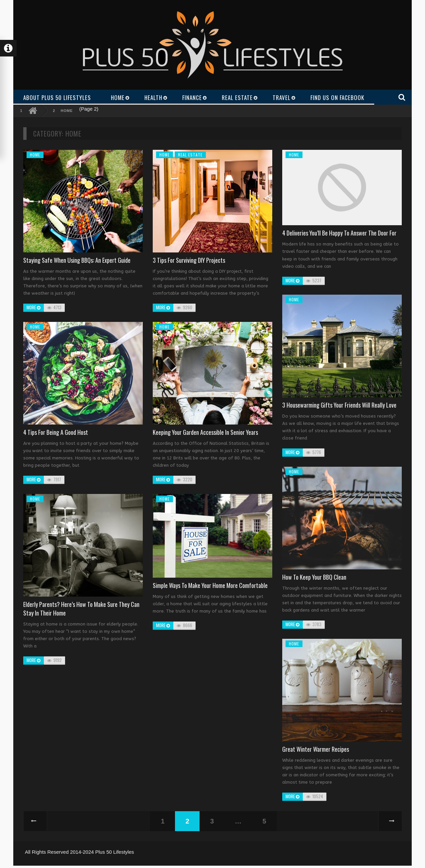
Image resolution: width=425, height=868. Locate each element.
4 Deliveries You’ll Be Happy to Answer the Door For (339, 233)
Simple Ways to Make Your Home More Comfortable (210, 585)
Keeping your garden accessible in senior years (205, 432)
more (34, 307)
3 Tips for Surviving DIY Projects (189, 260)
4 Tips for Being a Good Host (56, 432)
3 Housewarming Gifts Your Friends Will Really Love (339, 405)
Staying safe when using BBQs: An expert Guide (77, 260)
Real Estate (190, 155)
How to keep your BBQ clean (314, 577)
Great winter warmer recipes (316, 749)
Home (67, 111)
